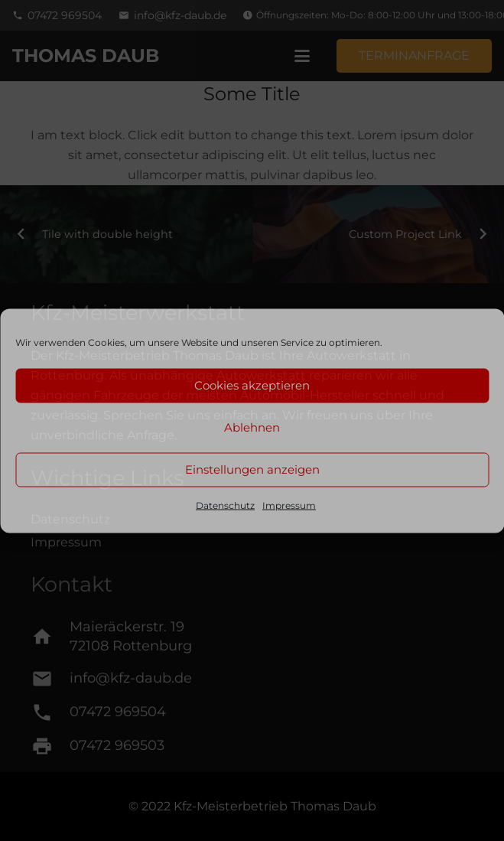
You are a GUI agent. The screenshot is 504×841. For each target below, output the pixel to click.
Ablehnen (252, 427)
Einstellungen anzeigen (252, 469)
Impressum (289, 505)
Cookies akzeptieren (252, 385)
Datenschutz (225, 505)
